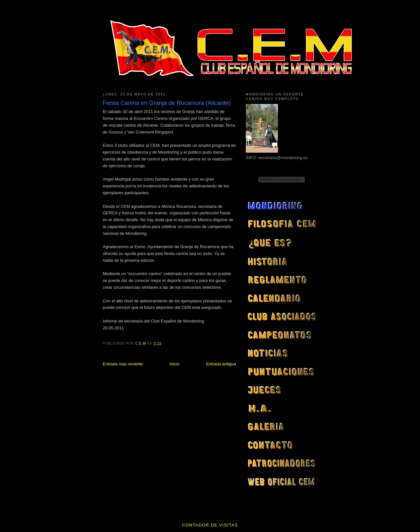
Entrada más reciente (123, 364)
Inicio (175, 364)
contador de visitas (210, 525)
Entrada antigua (221, 364)
